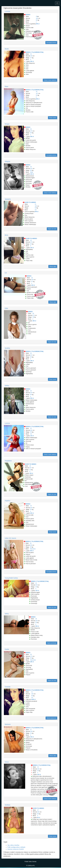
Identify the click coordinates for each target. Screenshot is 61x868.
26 (33, 313)
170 (31, 242)
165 (38, 769)
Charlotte (8, 687)
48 (33, 317)
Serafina (7, 348)
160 (31, 545)
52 (30, 470)
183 (36, 206)
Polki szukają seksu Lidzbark (16, 847)
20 (37, 92)
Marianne (8, 724)
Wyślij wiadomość (51, 718)
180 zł (34, 321)
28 (31, 129)
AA (36, 210)
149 (31, 56)
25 (37, 16)
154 (31, 393)
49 (38, 771)
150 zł (31, 473)
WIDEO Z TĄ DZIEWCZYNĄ (35, 52)
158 (36, 621)
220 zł (33, 285)
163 (31, 508)
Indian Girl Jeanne (10, 538)
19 (31, 54)
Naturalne (33, 549)
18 (31, 167)
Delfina (7, 386)
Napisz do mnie (52, 229)
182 (31, 430)
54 (37, 95)
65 (31, 509)
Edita (6, 308)
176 (31, 131)
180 (37, 18)
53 (36, 208)
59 (31, 432)
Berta (6, 235)
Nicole (7, 49)
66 (31, 170)
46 (31, 547)
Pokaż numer (53, 118)
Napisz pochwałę (52, 643)
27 (31, 730)
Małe (32, 172)
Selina (7, 614)
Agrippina (8, 199)
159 (32, 280)
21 (36, 204)
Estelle (7, 649)
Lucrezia (7, 11)
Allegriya (7, 161)
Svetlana (7, 805)
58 (36, 622)
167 (37, 93)
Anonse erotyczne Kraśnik (16, 849)
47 (31, 58)
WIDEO (28, 15)
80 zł (39, 817)
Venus (7, 762)
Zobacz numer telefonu (50, 80)
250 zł (37, 212)
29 (31, 391)
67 (32, 281)
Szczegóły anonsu (51, 43)
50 (32, 696)
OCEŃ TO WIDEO (30, 202)
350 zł (32, 61)
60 (37, 20)
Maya (6, 86)
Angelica (7, 501)
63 (31, 133)
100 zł (32, 737)
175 (31, 656)
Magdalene (8, 461)
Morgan (7, 124)
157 (31, 355)
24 (30, 466)
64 (31, 244)
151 (31, 168)
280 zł (38, 99)
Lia (6, 273)
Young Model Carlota (11, 578)
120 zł (32, 174)
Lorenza (7, 423)
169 (31, 731)
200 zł (38, 24)
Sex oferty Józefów (13, 845)
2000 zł (33, 699)
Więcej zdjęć (53, 266)
